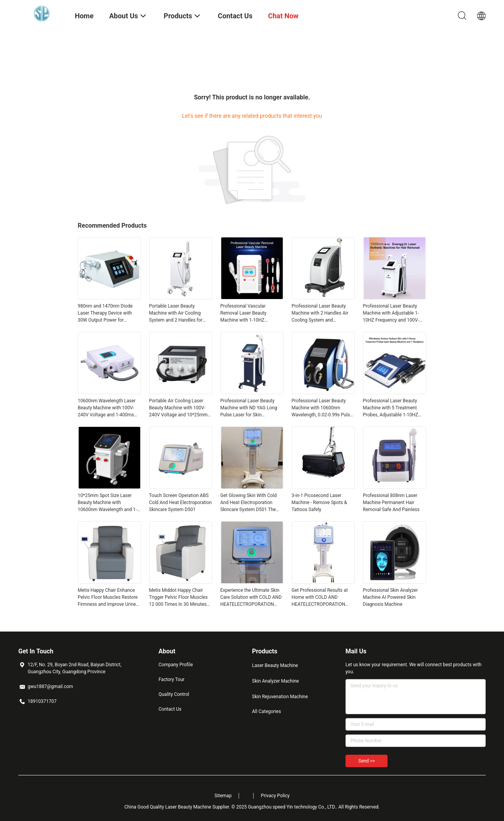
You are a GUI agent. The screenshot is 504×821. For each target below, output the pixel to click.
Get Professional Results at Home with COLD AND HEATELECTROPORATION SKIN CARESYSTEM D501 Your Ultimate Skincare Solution (320, 598)
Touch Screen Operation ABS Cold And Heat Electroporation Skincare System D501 (181, 503)
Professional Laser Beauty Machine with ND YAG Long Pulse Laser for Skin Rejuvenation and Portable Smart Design (249, 408)
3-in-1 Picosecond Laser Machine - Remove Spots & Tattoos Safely (319, 503)
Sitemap (223, 796)
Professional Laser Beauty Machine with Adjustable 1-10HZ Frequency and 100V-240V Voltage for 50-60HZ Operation (391, 313)
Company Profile (176, 665)
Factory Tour (172, 679)
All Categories (266, 711)
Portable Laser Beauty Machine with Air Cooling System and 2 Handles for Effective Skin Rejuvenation (177, 313)
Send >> (367, 761)
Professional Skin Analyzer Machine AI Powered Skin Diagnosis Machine (391, 597)
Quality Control (174, 694)
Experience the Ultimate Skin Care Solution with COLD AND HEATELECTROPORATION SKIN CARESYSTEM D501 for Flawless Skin (251, 598)
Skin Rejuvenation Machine (280, 697)
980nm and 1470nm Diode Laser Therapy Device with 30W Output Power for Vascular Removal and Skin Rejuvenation (106, 313)
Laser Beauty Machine (275, 665)
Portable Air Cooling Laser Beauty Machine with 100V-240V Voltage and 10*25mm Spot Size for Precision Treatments (179, 408)
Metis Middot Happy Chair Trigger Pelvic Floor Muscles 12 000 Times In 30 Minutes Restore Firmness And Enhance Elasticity (179, 598)
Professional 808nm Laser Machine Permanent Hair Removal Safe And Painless (391, 503)
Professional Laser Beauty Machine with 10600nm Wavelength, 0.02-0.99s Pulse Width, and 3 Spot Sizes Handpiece (322, 408)
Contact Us (170, 709)
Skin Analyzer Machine (275, 681)
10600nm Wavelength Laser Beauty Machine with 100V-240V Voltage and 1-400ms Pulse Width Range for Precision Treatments (107, 408)
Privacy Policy (275, 796)
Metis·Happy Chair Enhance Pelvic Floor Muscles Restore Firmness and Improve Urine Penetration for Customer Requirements (108, 598)
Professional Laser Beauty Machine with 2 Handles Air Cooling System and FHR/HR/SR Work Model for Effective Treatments (321, 313)
